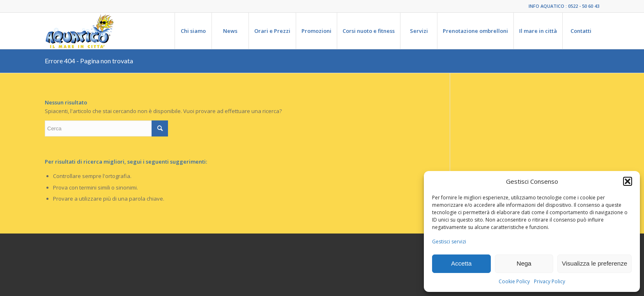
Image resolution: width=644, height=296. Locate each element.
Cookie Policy (514, 281)
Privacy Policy (550, 281)
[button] (628, 181)
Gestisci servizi (449, 242)
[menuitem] (193, 31)
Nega (524, 263)
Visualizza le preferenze (595, 263)
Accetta (461, 263)
